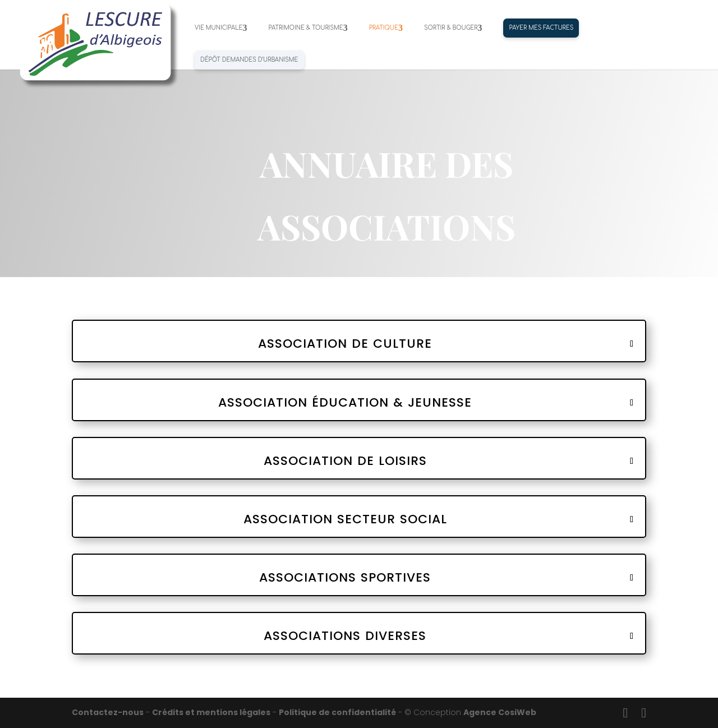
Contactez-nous (108, 712)
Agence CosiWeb (500, 712)
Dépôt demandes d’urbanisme (249, 60)
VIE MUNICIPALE (218, 28)
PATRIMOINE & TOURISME (305, 28)
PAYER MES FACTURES (541, 28)
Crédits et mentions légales (211, 712)
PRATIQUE (384, 28)
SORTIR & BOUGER (451, 28)
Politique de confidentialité (337, 712)
